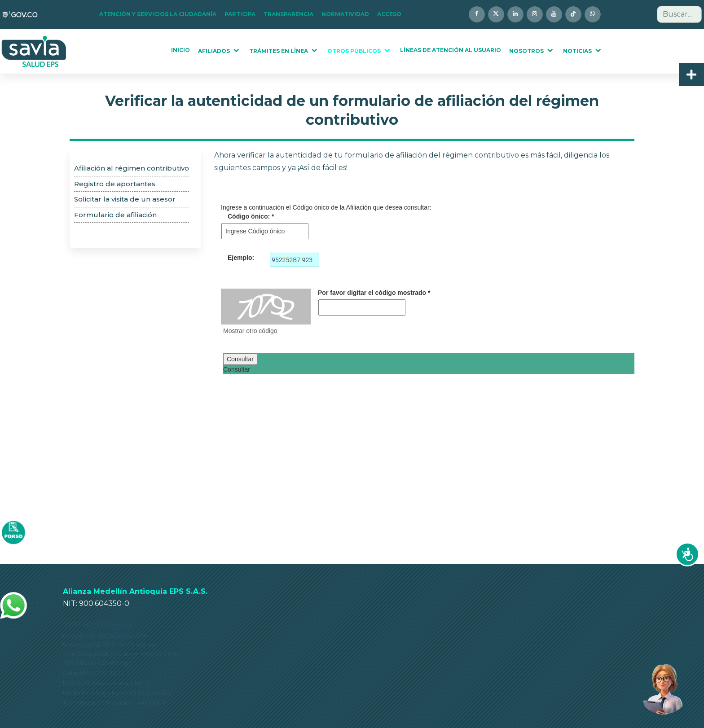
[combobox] (679, 14)
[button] (161, 14)
